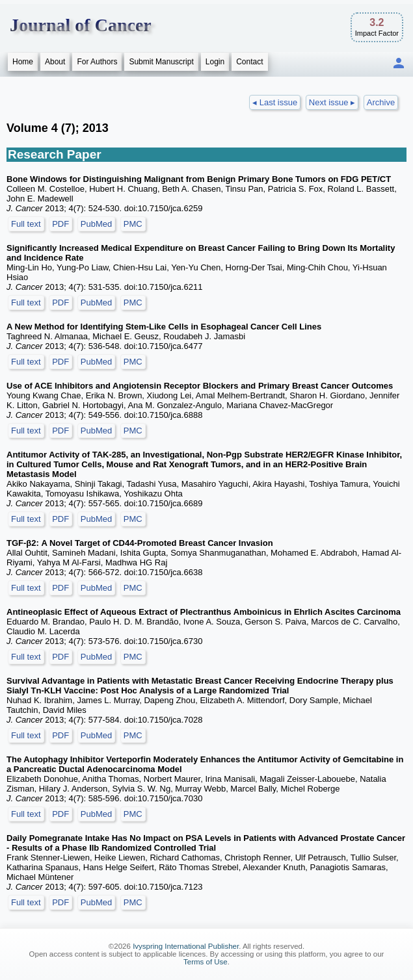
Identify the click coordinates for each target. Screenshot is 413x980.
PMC (133, 224)
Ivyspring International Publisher (186, 946)
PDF (60, 224)
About (55, 62)
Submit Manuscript (161, 62)
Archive (381, 102)
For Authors (97, 62)
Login (215, 62)
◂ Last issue (275, 102)
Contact (249, 62)
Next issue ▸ (332, 102)
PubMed (96, 224)
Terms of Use (206, 962)
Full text (26, 224)
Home (23, 62)
